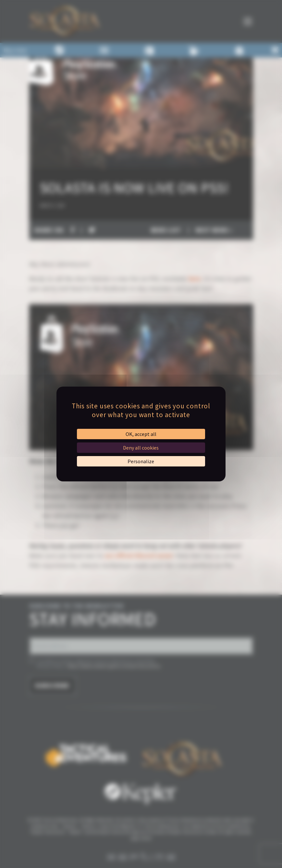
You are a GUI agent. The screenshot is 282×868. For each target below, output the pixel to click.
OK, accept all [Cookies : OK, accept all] (141, 434)
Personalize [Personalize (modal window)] (141, 461)
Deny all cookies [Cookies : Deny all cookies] (141, 448)
